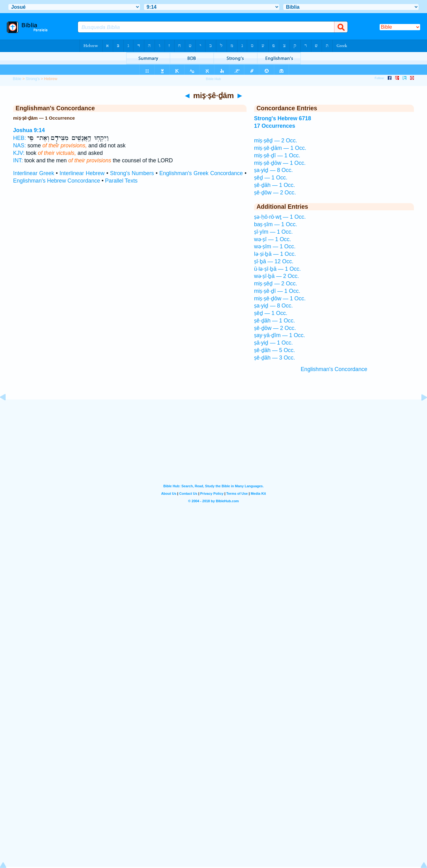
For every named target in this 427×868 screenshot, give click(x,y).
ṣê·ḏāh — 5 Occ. (274, 350)
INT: (18, 160)
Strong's (33, 79)
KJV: (19, 153)
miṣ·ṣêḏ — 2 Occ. (276, 141)
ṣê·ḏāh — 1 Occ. (274, 185)
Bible (17, 79)
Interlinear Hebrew (82, 173)
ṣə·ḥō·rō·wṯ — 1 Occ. (280, 217)
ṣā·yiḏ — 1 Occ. (273, 343)
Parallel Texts (121, 181)
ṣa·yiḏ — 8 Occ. (273, 170)
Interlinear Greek (34, 173)
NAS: (19, 145)
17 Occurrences (275, 126)
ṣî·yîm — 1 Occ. (273, 232)
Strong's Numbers (132, 173)
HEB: (19, 138)
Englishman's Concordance (334, 369)
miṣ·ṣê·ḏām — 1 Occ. (280, 148)
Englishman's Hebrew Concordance (57, 181)
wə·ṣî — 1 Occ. (273, 239)
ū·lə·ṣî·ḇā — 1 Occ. (277, 269)
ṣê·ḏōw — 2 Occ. (275, 193)
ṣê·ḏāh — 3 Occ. (274, 358)
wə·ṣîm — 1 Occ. (275, 246)
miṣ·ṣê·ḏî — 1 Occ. (277, 155)
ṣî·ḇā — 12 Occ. (274, 261)
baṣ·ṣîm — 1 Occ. (276, 224)
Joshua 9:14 (29, 130)
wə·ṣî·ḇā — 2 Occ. (276, 276)
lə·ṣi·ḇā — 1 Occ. (275, 254)
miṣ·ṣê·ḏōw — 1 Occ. (280, 163)
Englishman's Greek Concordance (201, 173)
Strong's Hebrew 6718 (283, 118)
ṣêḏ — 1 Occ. (271, 178)
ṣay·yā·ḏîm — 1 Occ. (280, 335)
